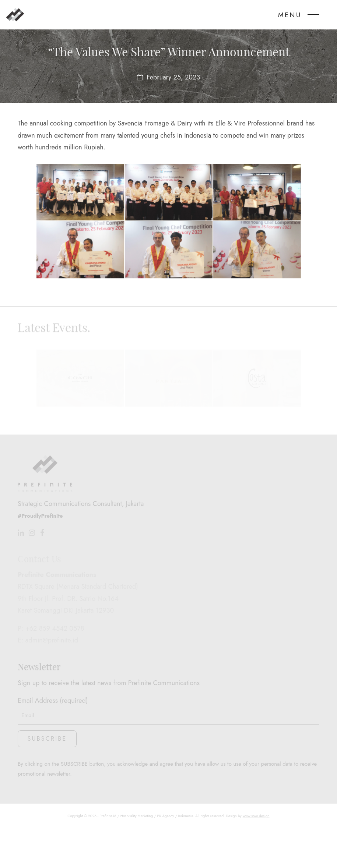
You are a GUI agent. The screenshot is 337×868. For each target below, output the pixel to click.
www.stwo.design (256, 857)
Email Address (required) (168, 738)
